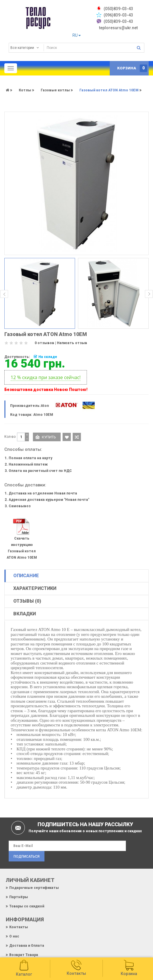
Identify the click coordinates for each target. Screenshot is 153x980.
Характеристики (35, 588)
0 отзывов (44, 343)
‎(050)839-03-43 (118, 9)
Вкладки (25, 614)
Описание (26, 576)
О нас (14, 936)
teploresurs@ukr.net (118, 28)
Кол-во (10, 437)
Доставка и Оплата (27, 946)
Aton (45, 406)
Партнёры (19, 897)
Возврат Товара (24, 955)
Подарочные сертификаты (34, 888)
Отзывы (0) (27, 601)
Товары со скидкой (27, 906)
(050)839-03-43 (118, 21)
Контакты (19, 927)
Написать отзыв (72, 343)
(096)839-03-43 (118, 15)
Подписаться (27, 857)
